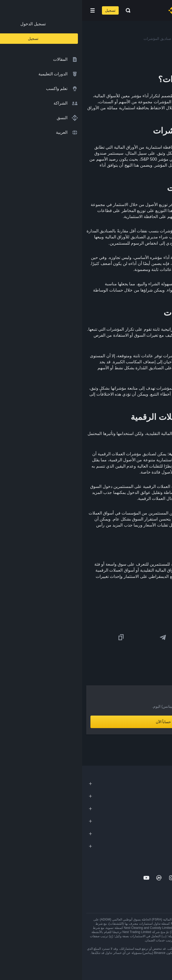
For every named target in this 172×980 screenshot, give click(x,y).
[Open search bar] (44, 10)
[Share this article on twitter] (165, 637)
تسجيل (28, 10)
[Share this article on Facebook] (123, 637)
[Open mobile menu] (10, 10)
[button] (10, 10)
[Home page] (103, 10)
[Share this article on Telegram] (81, 637)
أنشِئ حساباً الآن (86, 722)
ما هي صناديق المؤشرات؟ (124, 597)
